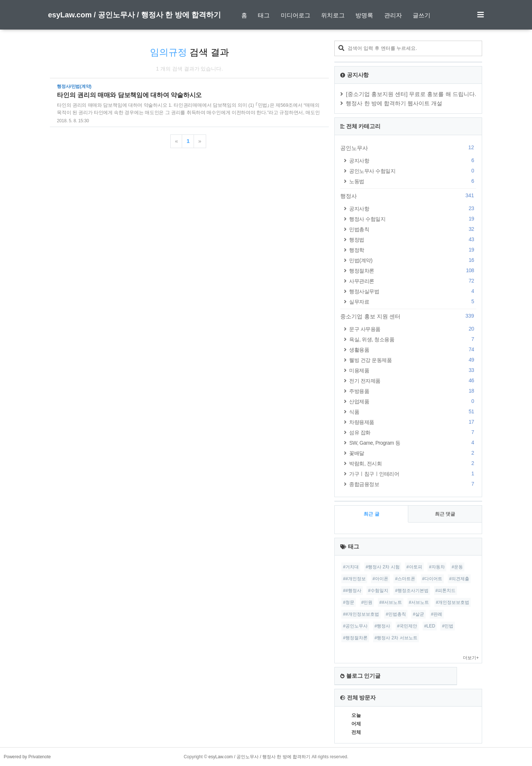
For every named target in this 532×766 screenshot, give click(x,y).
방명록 (364, 15)
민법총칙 (413, 229)
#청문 (349, 602)
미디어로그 (296, 15)
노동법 (413, 181)
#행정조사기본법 (412, 591)
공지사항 (413, 160)
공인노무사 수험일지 (413, 171)
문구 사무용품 (413, 329)
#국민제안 (407, 626)
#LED (430, 626)
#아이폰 (380, 579)
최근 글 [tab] (371, 514)
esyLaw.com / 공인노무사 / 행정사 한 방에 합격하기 (134, 15)
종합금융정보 (413, 484)
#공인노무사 (355, 626)
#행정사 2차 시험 (383, 567)
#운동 (457, 567)
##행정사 (352, 591)
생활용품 (413, 350)
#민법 (448, 626)
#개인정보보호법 (453, 602)
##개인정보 (354, 579)
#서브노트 (419, 602)
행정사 (408, 196)
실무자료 (413, 302)
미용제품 (413, 370)
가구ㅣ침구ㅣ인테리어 (413, 474)
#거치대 (351, 567)
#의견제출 (459, 579)
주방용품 (413, 391)
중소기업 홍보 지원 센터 (408, 316)
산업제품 (413, 401)
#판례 (437, 614)
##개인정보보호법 (361, 614)
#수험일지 (378, 591)
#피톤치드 (446, 591)
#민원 (367, 602)
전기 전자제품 (413, 381)
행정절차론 (413, 271)
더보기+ (471, 658)
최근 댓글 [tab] (445, 514)
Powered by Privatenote (27, 757)
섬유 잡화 (413, 432)
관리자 (393, 15)
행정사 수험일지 (413, 219)
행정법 (413, 240)
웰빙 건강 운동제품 (413, 360)
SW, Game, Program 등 (413, 443)
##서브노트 (391, 602)
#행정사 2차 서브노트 (396, 638)
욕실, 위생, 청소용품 (413, 339)
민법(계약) (413, 260)
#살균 (418, 614)
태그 (264, 15)
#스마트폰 (405, 579)
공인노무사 (408, 148)
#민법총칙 (396, 614)
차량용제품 (413, 422)
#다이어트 (432, 579)
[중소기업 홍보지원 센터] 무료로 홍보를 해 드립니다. (411, 94)
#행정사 (383, 626)
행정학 (413, 250)
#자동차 (437, 567)
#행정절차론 (355, 638)
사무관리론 (413, 281)
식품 (413, 412)
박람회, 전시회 (413, 463)
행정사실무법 (413, 291)
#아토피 (414, 567)
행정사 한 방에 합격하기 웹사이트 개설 (394, 103)
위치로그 (333, 15)
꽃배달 (413, 453)
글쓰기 (422, 15)
